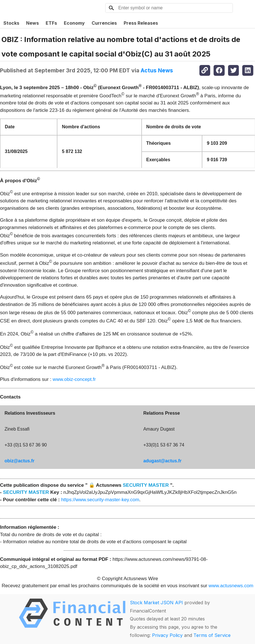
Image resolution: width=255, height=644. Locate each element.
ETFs (51, 23)
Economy (74, 23)
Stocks (11, 23)
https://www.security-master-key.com (100, 500)
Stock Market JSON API (156, 603)
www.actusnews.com (231, 586)
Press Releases (141, 23)
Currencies (104, 23)
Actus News (157, 70)
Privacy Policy (167, 635)
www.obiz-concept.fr (74, 379)
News (32, 23)
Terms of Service (212, 635)
